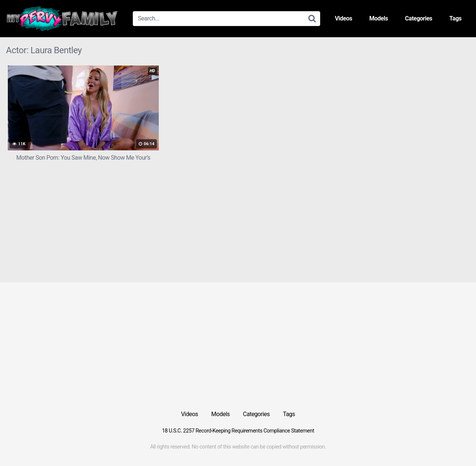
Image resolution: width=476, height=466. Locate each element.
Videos (343, 18)
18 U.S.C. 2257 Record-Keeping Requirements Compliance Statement (238, 431)
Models (379, 18)
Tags (455, 18)
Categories (419, 18)
